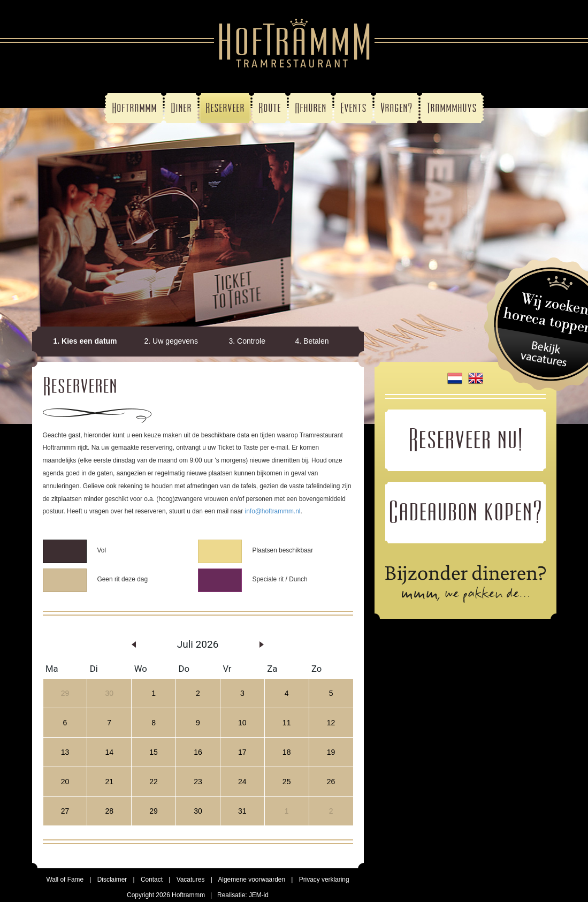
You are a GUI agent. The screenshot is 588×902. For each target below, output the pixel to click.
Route (270, 108)
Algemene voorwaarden (251, 880)
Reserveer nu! (465, 439)
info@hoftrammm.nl (273, 511)
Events (353, 108)
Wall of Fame (65, 880)
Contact (152, 880)
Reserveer (225, 108)
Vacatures (191, 880)
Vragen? (396, 108)
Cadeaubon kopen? (465, 511)
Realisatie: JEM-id (243, 895)
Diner (181, 108)
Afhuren (311, 108)
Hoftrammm (134, 108)
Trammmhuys (452, 108)
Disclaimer (112, 880)
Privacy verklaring (324, 880)
